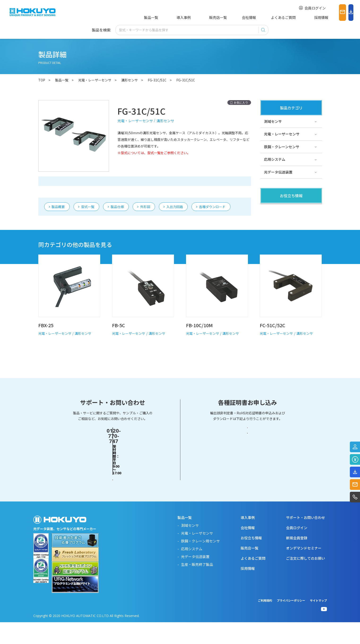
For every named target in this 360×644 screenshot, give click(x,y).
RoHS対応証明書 (247, 491)
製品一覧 (150, 17)
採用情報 (292, 17)
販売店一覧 (203, 17)
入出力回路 (175, 185)
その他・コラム (276, 222)
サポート (271, 235)
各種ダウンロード (212, 185)
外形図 (145, 185)
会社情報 (230, 17)
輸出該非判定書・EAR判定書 (247, 473)
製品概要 (58, 185)
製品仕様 (117, 185)
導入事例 (176, 17)
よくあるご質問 (261, 17)
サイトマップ (318, 622)
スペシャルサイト (278, 247)
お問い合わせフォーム (113, 491)
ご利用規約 (265, 622)
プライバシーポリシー (291, 622)
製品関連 (271, 209)
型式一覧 (88, 185)
